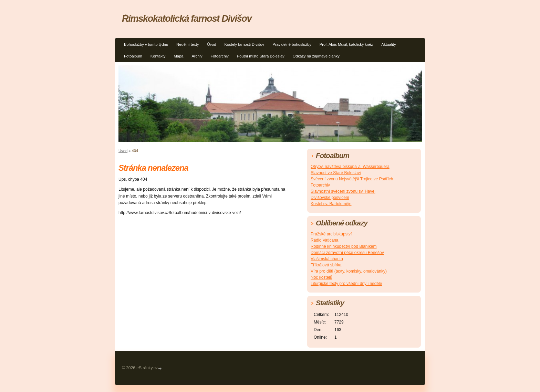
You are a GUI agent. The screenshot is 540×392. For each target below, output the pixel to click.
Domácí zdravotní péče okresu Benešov (347, 253)
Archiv (197, 56)
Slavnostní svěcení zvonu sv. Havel (343, 191)
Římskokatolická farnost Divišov (187, 18)
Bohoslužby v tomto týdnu (146, 44)
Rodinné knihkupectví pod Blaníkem (344, 246)
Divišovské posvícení (330, 198)
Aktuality (388, 44)
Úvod (211, 44)
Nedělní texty (188, 44)
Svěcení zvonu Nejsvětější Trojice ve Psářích (352, 179)
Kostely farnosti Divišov (245, 44)
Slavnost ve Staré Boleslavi (336, 173)
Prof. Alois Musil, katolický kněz (346, 44)
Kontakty (158, 56)
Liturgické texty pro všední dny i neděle (346, 284)
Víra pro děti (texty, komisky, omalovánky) (349, 271)
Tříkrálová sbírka (326, 265)
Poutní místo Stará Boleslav (261, 56)
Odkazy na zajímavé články (316, 56)
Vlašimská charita (327, 259)
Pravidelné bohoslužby (292, 44)
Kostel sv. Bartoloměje (331, 204)
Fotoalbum (133, 56)
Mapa (178, 56)
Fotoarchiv (220, 56)
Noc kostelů (321, 277)
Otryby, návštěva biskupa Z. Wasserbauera (350, 167)
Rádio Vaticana (325, 240)
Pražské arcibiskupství (331, 234)
